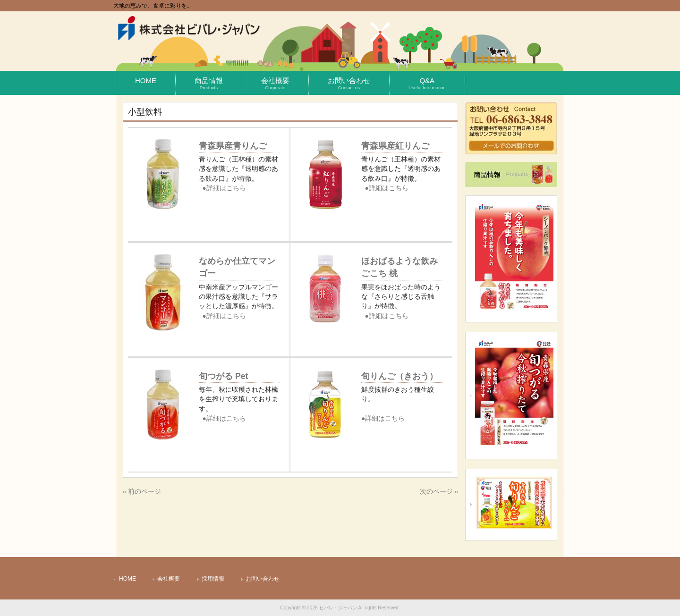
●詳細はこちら (224, 188)
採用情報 (213, 579)
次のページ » (439, 492)
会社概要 (169, 579)
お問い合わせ (263, 579)
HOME (127, 579)
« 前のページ (142, 492)
